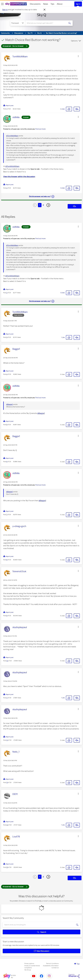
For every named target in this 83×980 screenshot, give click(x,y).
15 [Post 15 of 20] (7, 867)
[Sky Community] (16, 4)
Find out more (40, 129)
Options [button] (74, 41)
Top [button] (78, 964)
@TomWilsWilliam (12, 136)
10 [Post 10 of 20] (7, 661)
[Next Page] (48, 205)
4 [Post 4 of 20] (7, 374)
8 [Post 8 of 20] (7, 560)
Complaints (28, 968)
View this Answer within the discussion (19, 177)
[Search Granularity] (18, 23)
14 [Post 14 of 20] (7, 825)
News (46, 4)
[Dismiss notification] (45, 10)
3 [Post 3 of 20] (7, 337)
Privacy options (29, 963)
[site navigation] (2, 4)
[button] (78, 56)
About (60, 4)
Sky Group (28, 970)
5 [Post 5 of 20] (7, 425)
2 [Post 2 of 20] (7, 188)
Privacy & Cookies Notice (32, 966)
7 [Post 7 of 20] (7, 515)
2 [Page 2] (43, 205)
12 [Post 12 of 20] (7, 740)
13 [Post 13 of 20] (7, 782)
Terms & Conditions (52, 963)
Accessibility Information (51, 966)
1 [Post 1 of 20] (7, 109)
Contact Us (55, 968)
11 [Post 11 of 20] (7, 698)
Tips (52, 4)
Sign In (78, 4)
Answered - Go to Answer (15, 46)
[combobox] (47, 23)
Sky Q (42, 15)
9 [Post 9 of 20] (7, 616)
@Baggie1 (10, 404)
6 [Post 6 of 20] (7, 462)
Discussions (35, 4)
